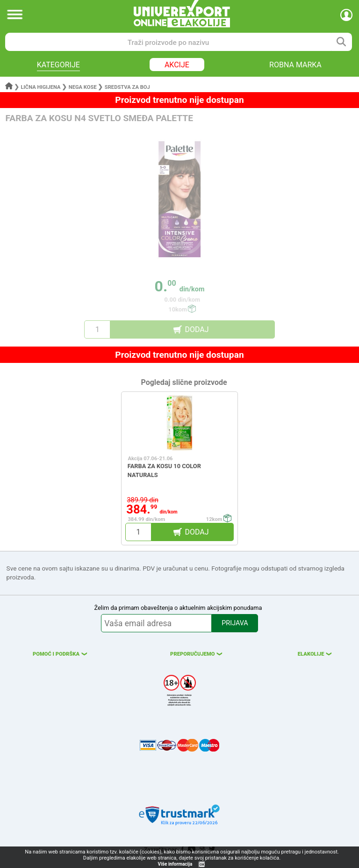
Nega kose (83, 87)
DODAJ (197, 329)
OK (202, 864)
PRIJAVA (235, 623)
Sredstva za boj (127, 87)
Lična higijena (42, 87)
